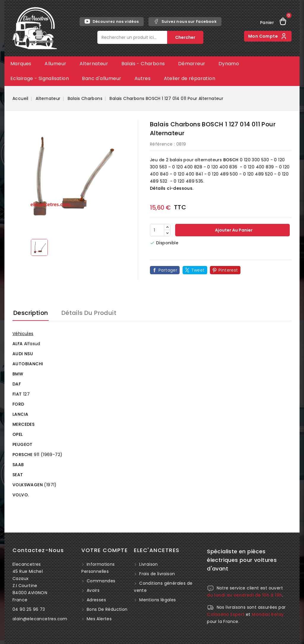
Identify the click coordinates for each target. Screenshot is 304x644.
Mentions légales (157, 600)
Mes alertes (98, 619)
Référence (161, 144)
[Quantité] (157, 230)
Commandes (100, 581)
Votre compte (104, 550)
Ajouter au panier (233, 230)
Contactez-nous (38, 550)
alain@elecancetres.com (40, 619)
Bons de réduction (106, 609)
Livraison (149, 564)
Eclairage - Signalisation (40, 78)
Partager (168, 270)
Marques (21, 64)
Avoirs (92, 590)
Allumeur (55, 64)
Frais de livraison (157, 574)
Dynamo (229, 64)
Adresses (96, 600)
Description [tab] (31, 313)
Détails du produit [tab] (89, 313)
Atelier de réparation (190, 78)
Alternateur (94, 64)
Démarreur (192, 64)
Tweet (198, 270)
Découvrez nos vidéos (112, 21)
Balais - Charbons (143, 64)
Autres (142, 78)
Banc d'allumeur (102, 78)
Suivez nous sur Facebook (185, 21)
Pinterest (228, 270)
